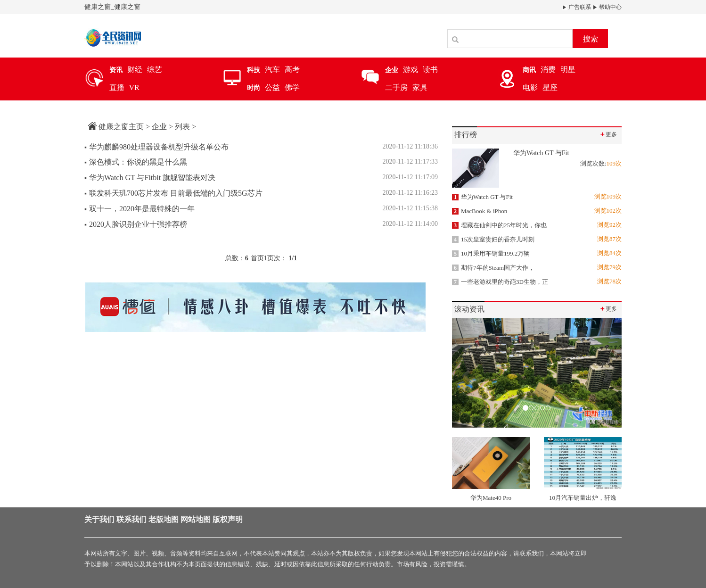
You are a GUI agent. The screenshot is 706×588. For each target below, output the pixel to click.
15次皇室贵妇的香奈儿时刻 (493, 239)
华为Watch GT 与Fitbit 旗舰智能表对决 (150, 178)
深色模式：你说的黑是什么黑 (136, 162)
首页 (257, 258)
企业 (159, 127)
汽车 (272, 70)
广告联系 (576, 7)
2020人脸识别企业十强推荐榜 (136, 224)
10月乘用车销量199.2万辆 (491, 253)
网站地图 (196, 519)
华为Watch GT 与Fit (482, 197)
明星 (568, 70)
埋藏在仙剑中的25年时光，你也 (499, 225)
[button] (465, 373)
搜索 (591, 39)
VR (134, 87)
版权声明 (228, 519)
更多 (608, 134)
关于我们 (99, 519)
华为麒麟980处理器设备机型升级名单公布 (156, 147)
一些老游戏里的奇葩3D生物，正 (500, 282)
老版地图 (164, 519)
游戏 (410, 70)
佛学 (292, 87)
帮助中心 (607, 7)
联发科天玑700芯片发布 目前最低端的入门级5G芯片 (173, 193)
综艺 (155, 70)
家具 (420, 87)
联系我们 (131, 519)
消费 (548, 70)
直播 (117, 87)
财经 (135, 70)
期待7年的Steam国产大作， (493, 268)
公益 (272, 87)
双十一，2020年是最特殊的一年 (140, 209)
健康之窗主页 (121, 127)
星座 (550, 87)
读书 (430, 70)
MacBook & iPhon (480, 211)
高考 (292, 70)
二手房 (396, 87)
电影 (530, 87)
